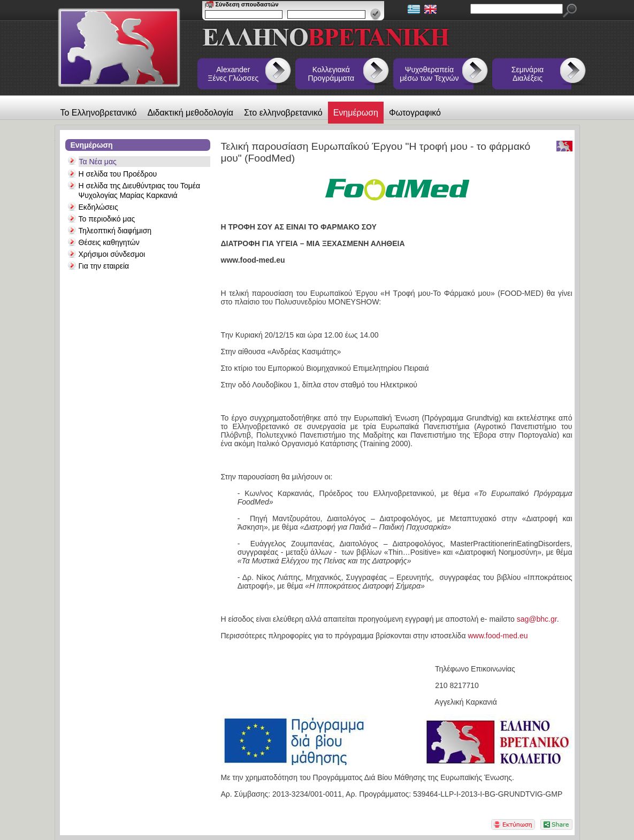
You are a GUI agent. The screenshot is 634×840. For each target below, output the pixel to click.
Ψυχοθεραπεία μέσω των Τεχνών (429, 74)
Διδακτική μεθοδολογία (190, 113)
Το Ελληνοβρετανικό (99, 113)
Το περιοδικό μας (107, 219)
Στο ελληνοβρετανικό (283, 113)
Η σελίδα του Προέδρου (118, 174)
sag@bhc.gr (537, 619)
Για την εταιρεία (104, 266)
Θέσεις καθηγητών (109, 242)
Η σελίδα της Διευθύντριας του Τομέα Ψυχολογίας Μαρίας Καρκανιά (140, 190)
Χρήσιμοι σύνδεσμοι (112, 254)
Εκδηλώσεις (98, 207)
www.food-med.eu (498, 636)
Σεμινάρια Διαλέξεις (528, 74)
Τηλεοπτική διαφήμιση (115, 231)
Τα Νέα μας (98, 162)
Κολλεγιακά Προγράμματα (331, 74)
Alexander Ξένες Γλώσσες (233, 74)
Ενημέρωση (356, 113)
